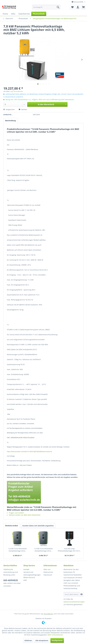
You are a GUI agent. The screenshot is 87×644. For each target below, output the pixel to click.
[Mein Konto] (78, 7)
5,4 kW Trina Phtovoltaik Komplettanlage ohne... (18, 550)
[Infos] (13, 14)
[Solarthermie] (24, 14)
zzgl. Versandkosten (17, 91)
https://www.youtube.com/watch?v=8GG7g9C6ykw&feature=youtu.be (29, 452)
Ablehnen (28, 640)
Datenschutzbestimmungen (74, 602)
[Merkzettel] (72, 7)
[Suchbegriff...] (46, 7)
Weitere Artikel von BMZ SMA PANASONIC (24, 515)
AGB (25, 580)
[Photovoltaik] (39, 14)
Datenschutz (48, 572)
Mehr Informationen (55, 635)
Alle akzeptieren (42, 640)
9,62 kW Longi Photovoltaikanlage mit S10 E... (69, 550)
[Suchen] (58, 7)
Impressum (48, 575)
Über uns (47, 569)
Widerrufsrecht (29, 577)
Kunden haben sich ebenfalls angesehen (38, 526)
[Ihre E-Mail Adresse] (72, 594)
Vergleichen (9, 109)
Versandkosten (48, 614)
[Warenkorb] (83, 7)
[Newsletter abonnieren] (82, 594)
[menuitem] (46, 7)
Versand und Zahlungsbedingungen (32, 573)
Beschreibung (10, 121)
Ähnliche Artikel (11, 526)
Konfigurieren (57, 640)
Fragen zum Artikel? (15, 513)
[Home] (5, 14)
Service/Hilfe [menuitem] (78, 2)
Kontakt (26, 569)
